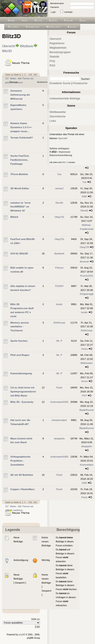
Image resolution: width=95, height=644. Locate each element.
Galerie (13, 27)
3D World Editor (20, 188)
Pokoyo (59, 268)
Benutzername (57, 3)
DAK (84, 196)
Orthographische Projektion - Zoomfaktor (20, 461)
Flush (59, 387)
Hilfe (39, 20)
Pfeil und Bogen (20, 355)
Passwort (55, 7)
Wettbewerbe (58, 112)
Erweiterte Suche (60, 83)
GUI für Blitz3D (19, 253)
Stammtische (58, 116)
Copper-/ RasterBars (22, 489)
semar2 (59, 188)
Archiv (72, 27)
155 (30, 75)
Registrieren (57, 43)
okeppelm (59, 438)
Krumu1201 (87, 276)
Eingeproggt (87, 294)
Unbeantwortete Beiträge (65, 98)
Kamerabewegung (21, 373)
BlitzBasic (27, 46)
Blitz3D (7, 51)
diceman (84, 261)
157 (7, 79)
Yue (59, 174)
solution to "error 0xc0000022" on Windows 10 (21, 207)
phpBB (22, 635)
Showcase (33, 27)
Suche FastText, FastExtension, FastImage (20, 160)
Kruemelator (87, 465)
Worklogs (53, 27)
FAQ (52, 61)
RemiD (59, 203)
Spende (63, 138)
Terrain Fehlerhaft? (22, 138)
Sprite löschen (19, 341)
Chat (83, 20)
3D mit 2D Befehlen (22, 475)
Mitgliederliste (58, 48)
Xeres (85, 349)
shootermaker (59, 420)
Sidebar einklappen (59, 149)
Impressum (65, 152)
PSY (84, 395)
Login (53, 12)
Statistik (54, 57)
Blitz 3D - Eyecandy (22, 402)
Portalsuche (80, 83)
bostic (59, 304)
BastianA (59, 253)
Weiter (13, 79)
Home (12, 20)
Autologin (68, 12)
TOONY (59, 286)
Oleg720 (59, 217)
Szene (53, 20)
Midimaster (87, 363)
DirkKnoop (59, 323)
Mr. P (59, 341)
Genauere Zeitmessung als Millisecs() (20, 95)
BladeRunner (87, 410)
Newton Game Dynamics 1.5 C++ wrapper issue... (21, 127)
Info (25, 20)
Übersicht (9, 46)
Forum (69, 20)
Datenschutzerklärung (61, 155)
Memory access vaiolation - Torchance (20, 327)
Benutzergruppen (60, 52)
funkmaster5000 (59, 402)
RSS (52, 65)
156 (35, 75)
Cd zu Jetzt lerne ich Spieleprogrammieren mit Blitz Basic (23, 391)
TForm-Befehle (19, 174)
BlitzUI (14, 217)
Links (53, 121)
